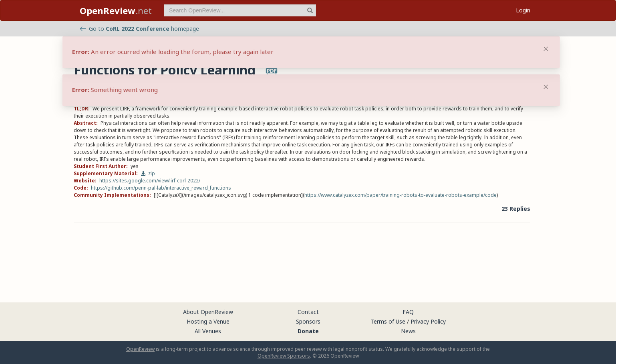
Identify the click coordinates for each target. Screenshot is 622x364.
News (408, 331)
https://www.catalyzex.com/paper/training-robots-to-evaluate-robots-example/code (401, 195)
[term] (240, 10)
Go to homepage (139, 29)
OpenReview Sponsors (284, 356)
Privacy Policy (428, 321)
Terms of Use (388, 321)
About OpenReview (208, 312)
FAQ (408, 312)
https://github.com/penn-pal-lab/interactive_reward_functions (161, 188)
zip (148, 173)
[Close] (546, 87)
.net (116, 10)
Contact (308, 312)
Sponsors (308, 321)
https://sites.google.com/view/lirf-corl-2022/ (150, 181)
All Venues (208, 331)
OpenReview (140, 349)
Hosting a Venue (208, 321)
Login (523, 10)
